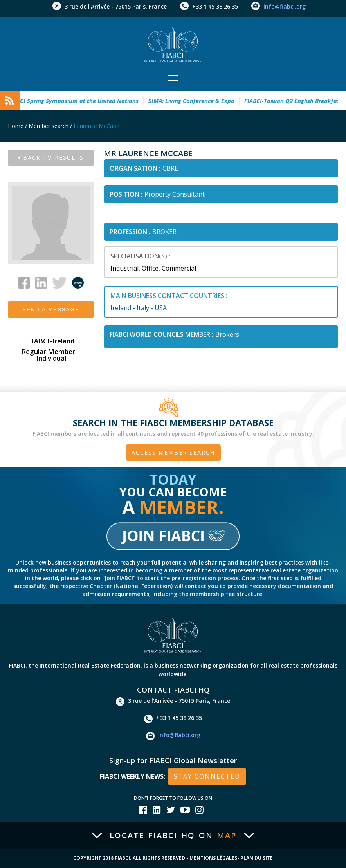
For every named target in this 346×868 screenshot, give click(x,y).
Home (16, 126)
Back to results (51, 158)
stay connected (207, 776)
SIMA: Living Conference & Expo (195, 101)
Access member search (173, 452)
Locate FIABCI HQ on (173, 836)
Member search (49, 126)
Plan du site (257, 858)
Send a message (51, 309)
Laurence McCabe (96, 126)
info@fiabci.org (285, 6)
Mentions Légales (213, 858)
